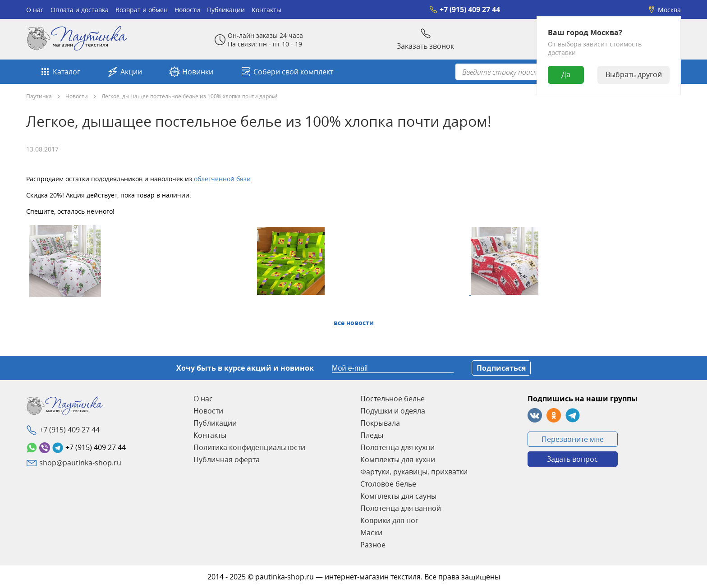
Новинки (191, 72)
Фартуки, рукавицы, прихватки (414, 472)
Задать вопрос (572, 459)
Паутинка (39, 96)
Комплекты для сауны (398, 496)
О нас (35, 10)
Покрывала (380, 423)
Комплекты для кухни (398, 459)
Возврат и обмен (142, 10)
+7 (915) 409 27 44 (465, 9)
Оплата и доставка (80, 10)
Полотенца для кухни (397, 447)
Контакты (266, 10)
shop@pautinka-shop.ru (80, 463)
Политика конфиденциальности (249, 447)
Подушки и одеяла (393, 411)
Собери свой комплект (287, 72)
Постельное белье (393, 399)
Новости (187, 10)
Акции (125, 72)
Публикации (226, 10)
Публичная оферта (227, 459)
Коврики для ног (389, 520)
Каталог (60, 72)
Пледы (372, 435)
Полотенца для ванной (401, 508)
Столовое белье (388, 484)
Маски (371, 533)
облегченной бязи (222, 179)
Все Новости (354, 323)
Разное (373, 545)
